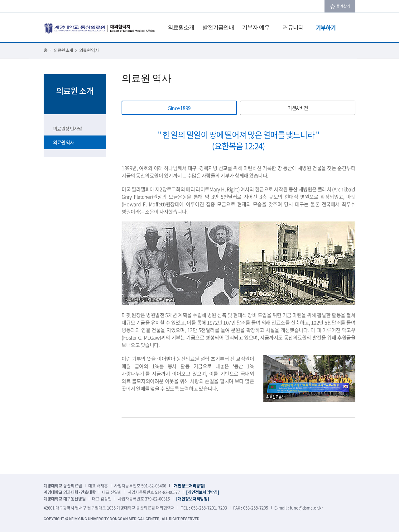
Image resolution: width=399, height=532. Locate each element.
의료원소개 (181, 27)
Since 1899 (179, 108)
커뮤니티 (293, 27)
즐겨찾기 (343, 6)
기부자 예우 (256, 27)
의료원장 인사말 (67, 129)
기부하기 (326, 28)
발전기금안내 (218, 27)
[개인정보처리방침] (189, 485)
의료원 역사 (63, 142)
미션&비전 (298, 108)
